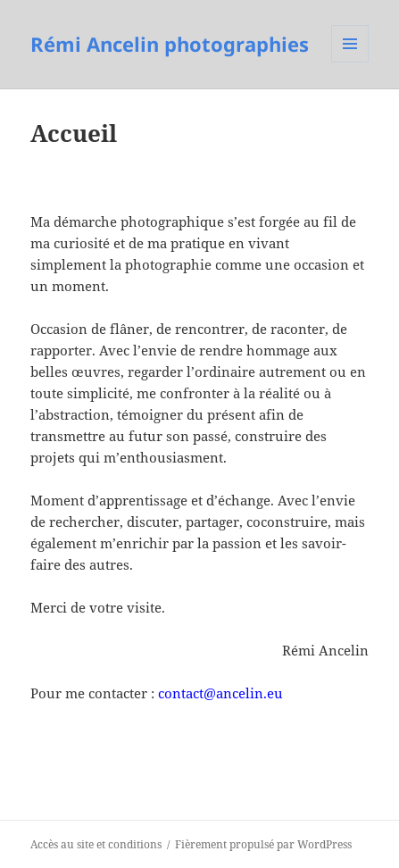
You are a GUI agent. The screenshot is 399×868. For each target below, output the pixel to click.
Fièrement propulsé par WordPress (263, 844)
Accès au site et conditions (96, 844)
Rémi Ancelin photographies (170, 44)
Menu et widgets (350, 62)
